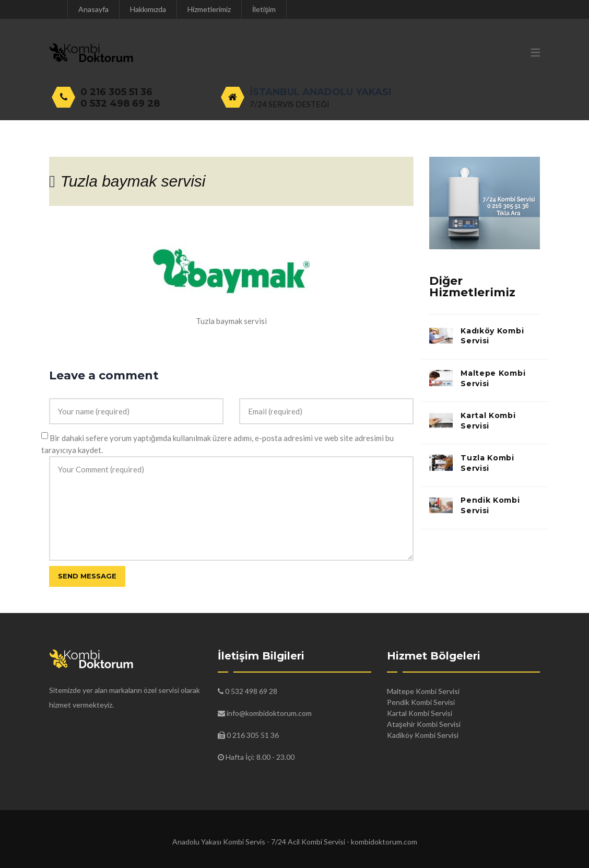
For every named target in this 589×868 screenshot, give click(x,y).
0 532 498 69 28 (120, 103)
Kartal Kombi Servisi (488, 421)
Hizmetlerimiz (209, 9)
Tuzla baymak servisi (133, 181)
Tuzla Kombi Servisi (487, 463)
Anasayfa (93, 9)
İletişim (264, 9)
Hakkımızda (148, 9)
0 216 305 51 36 (116, 92)
